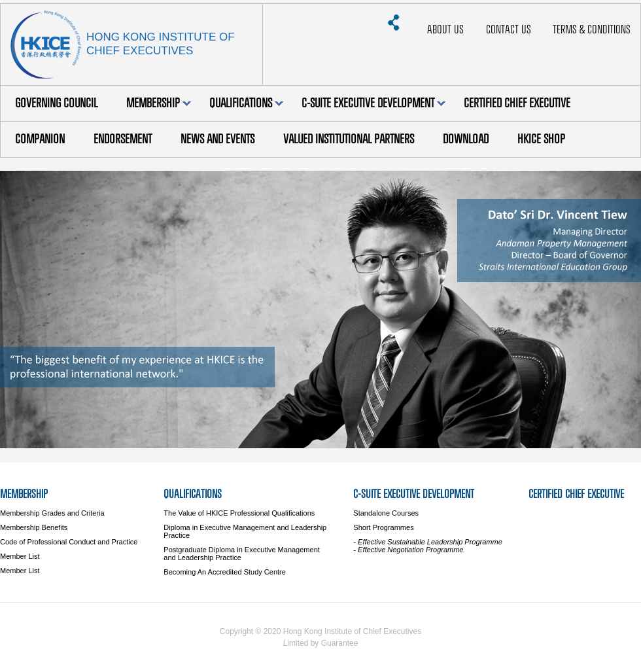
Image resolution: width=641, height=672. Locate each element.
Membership (159, 103)
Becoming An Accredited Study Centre (225, 572)
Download (466, 139)
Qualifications (246, 103)
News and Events (217, 139)
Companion (40, 139)
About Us (445, 29)
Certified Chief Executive (517, 103)
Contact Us (509, 29)
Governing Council (56, 103)
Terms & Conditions (592, 29)
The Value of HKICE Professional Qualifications (239, 513)
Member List (20, 556)
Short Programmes (383, 527)
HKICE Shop (541, 139)
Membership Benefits (34, 527)
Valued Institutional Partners (349, 139)
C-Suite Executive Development (373, 103)
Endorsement (123, 139)
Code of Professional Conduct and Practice (69, 542)
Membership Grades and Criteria (52, 513)
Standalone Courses (386, 513)
